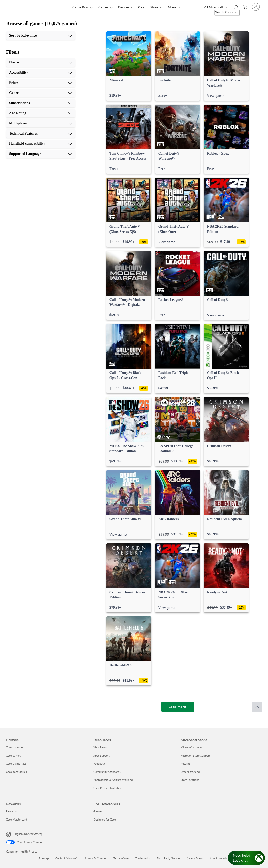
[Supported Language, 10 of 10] (41, 154)
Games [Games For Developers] (98, 811)
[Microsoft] (23, 7)
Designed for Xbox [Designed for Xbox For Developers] (105, 819)
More (172, 7)
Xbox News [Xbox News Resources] (100, 747)
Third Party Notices (169, 858)
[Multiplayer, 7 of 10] (41, 123)
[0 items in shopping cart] (245, 6)
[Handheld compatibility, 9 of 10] (41, 144)
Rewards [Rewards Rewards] (11, 811)
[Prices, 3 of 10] (41, 83)
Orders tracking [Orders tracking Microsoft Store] (190, 772)
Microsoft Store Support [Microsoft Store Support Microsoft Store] (195, 755)
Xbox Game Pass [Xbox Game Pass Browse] (16, 764)
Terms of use (121, 858)
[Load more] (178, 707)
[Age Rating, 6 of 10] (41, 113)
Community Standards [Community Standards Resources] (107, 772)
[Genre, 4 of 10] (41, 93)
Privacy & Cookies (95, 858)
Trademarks (143, 858)
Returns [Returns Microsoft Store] (185, 764)
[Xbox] (57, 7)
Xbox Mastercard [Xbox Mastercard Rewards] (17, 819)
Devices (124, 7)
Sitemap (43, 858)
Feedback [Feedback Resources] (99, 764)
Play (141, 7)
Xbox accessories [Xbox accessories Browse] (17, 772)
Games (103, 7)
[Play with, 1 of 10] (41, 62)
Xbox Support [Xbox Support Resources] (102, 755)
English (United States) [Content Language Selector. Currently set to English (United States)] (28, 834)
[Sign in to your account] (256, 7)
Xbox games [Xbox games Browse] (13, 755)
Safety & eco (195, 858)
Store (154, 7)
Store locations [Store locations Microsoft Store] (190, 780)
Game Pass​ (81, 7)
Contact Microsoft (66, 858)
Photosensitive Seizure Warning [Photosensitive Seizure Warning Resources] (113, 780)
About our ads (218, 858)
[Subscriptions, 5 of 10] (41, 103)
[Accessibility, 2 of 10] (41, 73)
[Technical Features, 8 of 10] (41, 134)
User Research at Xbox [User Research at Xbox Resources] (107, 788)
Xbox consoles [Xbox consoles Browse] (15, 747)
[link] (129, 66)
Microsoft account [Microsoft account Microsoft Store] (192, 747)
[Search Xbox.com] (235, 6)
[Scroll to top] (257, 707)
